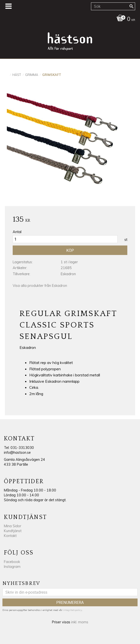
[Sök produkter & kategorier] (113, 6)
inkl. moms (80, 622)
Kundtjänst (13, 531)
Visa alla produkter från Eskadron (40, 286)
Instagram (12, 567)
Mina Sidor (13, 526)
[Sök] (131, 6)
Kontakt (10, 536)
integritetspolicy (73, 610)
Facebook (12, 562)
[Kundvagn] (69, 19)
